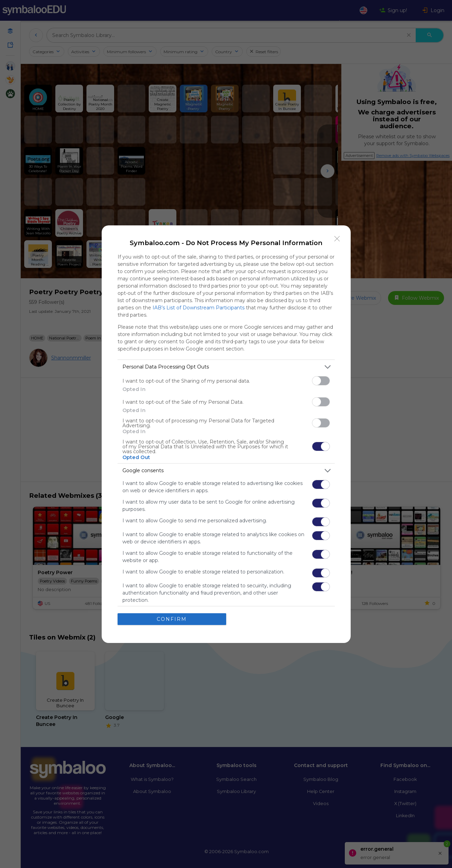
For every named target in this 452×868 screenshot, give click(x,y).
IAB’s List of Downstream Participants (199, 308)
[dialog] (226, 434)
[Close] (337, 239)
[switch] (321, 381)
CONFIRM (172, 619)
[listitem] (226, 367)
